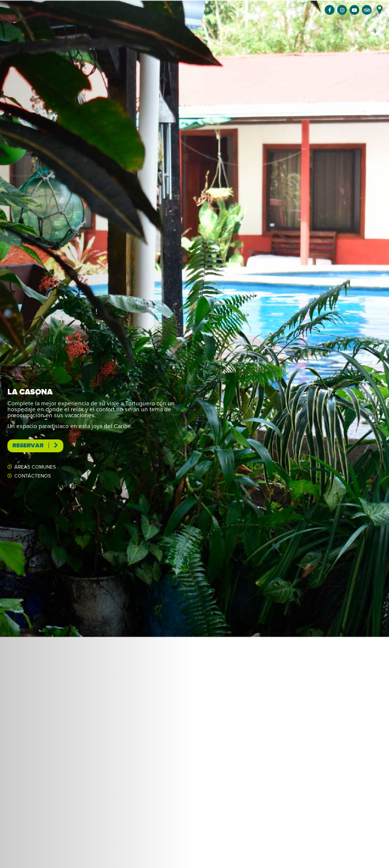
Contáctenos (33, 476)
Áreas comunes (35, 467)
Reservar (35, 446)
